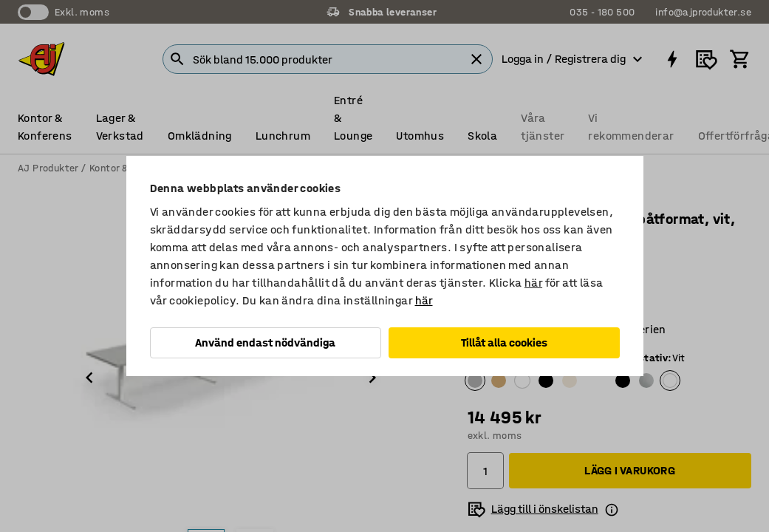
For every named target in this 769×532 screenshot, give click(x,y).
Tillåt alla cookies (504, 342)
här (533, 283)
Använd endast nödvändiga (265, 342)
